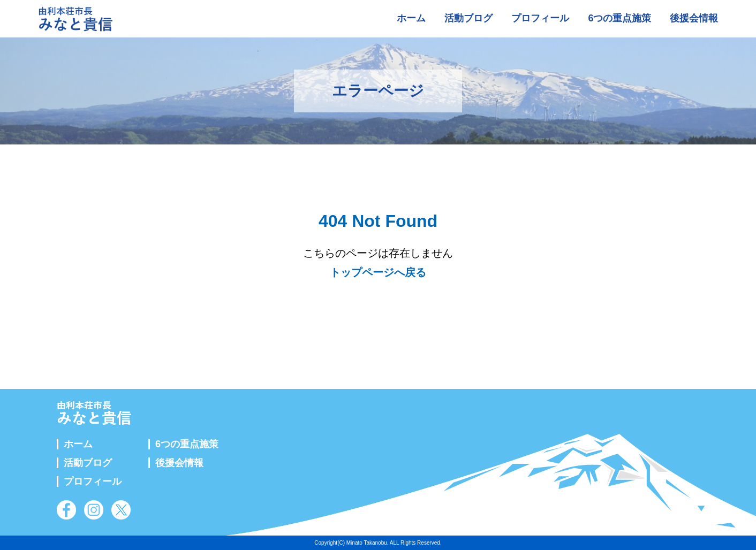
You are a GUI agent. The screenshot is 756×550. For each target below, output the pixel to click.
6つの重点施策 (619, 18)
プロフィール (540, 18)
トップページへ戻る (378, 272)
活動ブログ (468, 18)
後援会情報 (694, 18)
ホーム (411, 18)
